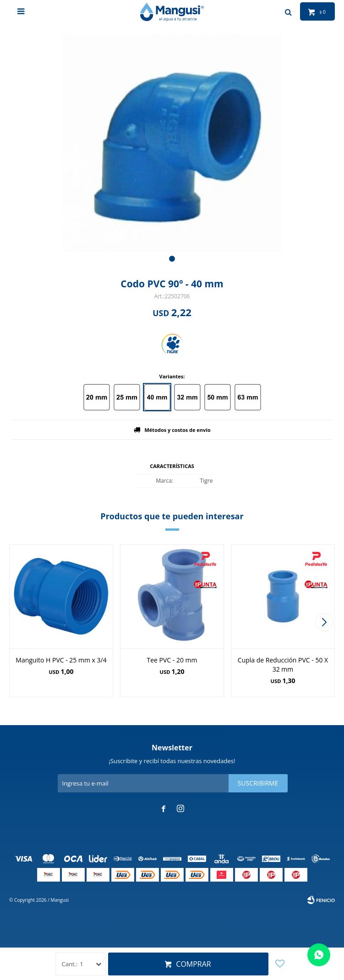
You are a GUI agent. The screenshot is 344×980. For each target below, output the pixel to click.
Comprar (193, 964)
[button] (172, 259)
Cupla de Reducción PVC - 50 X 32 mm (283, 665)
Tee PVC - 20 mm (172, 660)
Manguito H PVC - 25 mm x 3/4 (61, 660)
